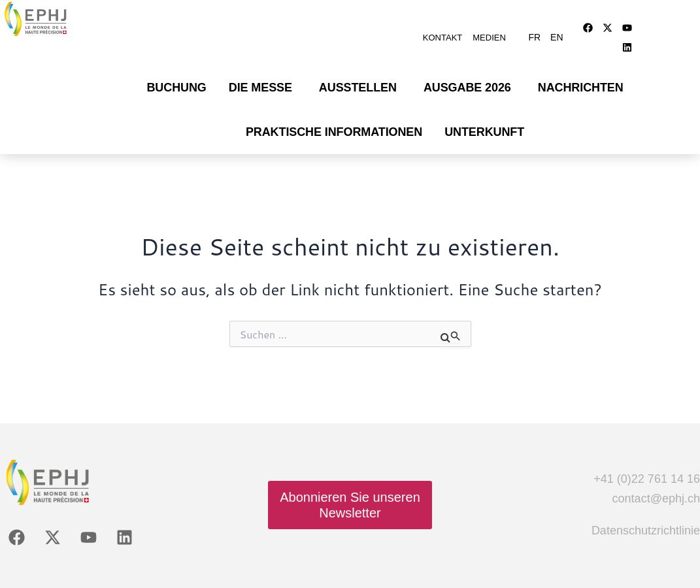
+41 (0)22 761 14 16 (647, 463)
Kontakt (442, 31)
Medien (489, 31)
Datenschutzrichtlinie (646, 514)
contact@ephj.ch (656, 482)
